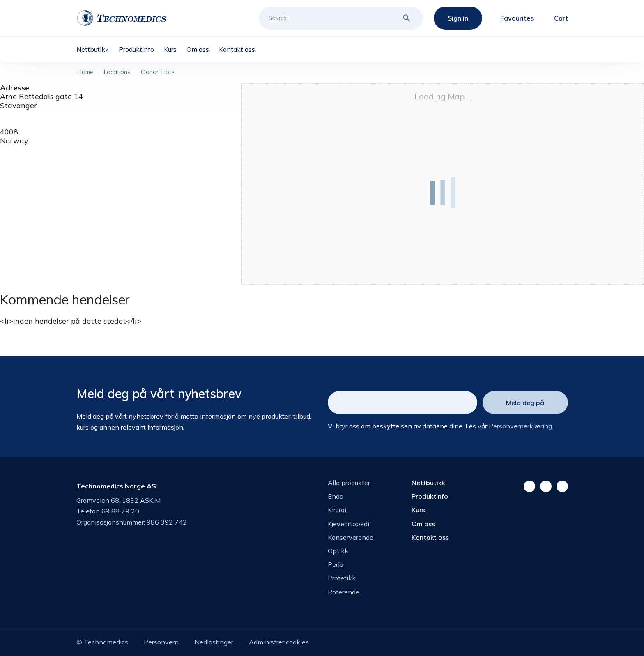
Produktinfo (430, 496)
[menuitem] (98, 49)
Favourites (517, 18)
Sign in (458, 18)
